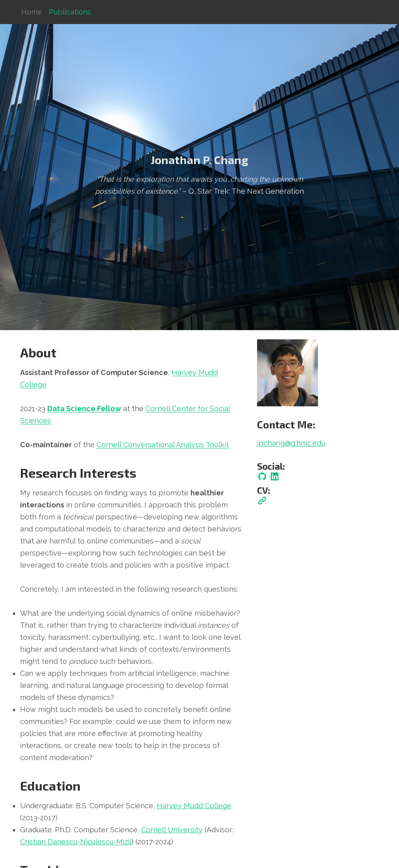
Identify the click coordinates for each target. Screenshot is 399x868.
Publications (70, 12)
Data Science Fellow (84, 409)
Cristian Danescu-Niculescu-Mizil (76, 842)
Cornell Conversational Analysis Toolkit (163, 445)
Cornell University (172, 830)
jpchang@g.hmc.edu (291, 443)
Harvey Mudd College (194, 806)
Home (32, 12)
